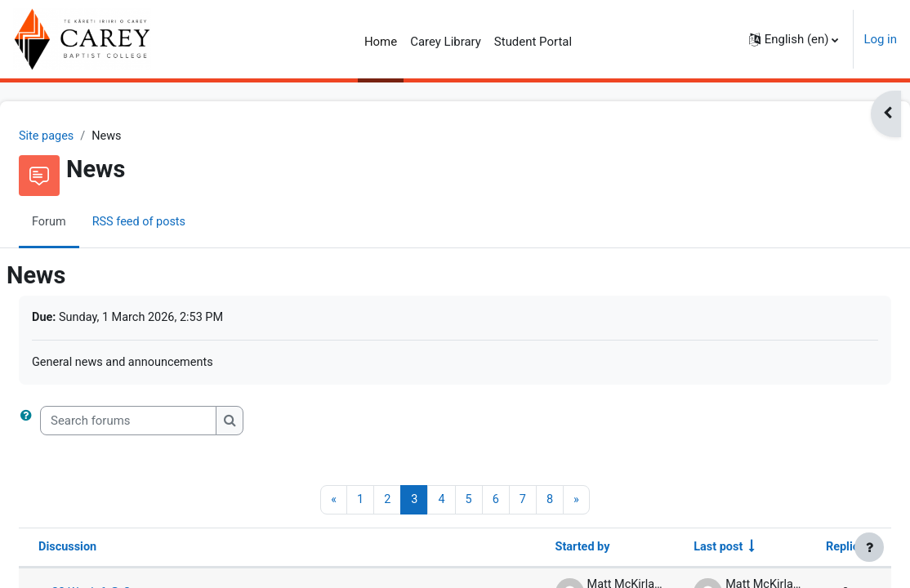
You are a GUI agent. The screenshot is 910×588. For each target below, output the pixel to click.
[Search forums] (167, 422)
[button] (794, 39)
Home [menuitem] (381, 42)
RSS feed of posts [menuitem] (181, 223)
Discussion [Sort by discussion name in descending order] (108, 550)
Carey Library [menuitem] (446, 42)
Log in (880, 39)
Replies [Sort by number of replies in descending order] (805, 550)
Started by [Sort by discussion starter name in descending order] (537, 550)
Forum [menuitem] (89, 223)
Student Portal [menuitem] (533, 42)
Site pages (87, 136)
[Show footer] (869, 547)
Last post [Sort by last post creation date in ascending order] (676, 550)
